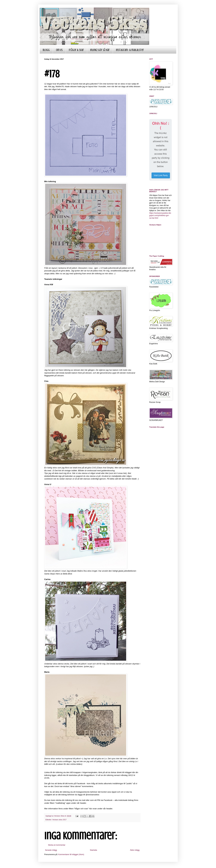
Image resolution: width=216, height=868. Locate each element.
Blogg (46, 50)
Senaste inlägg (51, 850)
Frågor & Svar (76, 50)
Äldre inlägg (135, 850)
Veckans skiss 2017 (59, 820)
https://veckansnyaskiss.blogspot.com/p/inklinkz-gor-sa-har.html (160, 216)
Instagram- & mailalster (130, 50)
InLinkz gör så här (100, 50)
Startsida (93, 850)
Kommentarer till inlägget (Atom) (71, 854)
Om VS (59, 50)
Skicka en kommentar (57, 845)
